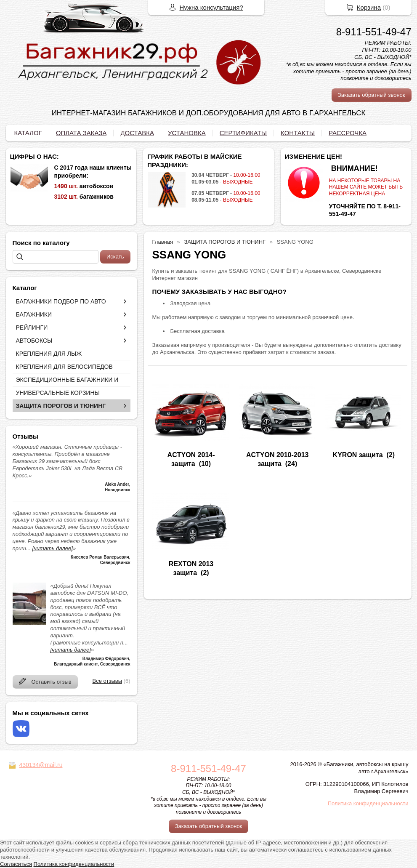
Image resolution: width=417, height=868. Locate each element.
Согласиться (16, 864)
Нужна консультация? (211, 7)
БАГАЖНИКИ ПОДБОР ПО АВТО (61, 301)
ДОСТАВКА (137, 133)
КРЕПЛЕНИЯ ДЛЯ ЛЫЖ (49, 354)
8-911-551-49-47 (374, 32)
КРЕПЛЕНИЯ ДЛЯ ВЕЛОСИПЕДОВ (64, 367)
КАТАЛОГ (28, 133)
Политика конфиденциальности (368, 803)
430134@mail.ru (41, 765)
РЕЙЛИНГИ (32, 327)
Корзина (369, 7)
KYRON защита (358, 455)
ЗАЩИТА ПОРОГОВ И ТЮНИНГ (61, 406)
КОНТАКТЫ (298, 133)
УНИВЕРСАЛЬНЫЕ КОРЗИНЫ (58, 393)
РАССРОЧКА (348, 133)
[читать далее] (52, 548)
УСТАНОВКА (187, 133)
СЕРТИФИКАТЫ (243, 133)
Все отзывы (107, 681)
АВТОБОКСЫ (34, 341)
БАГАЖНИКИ (34, 314)
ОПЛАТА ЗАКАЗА (81, 133)
